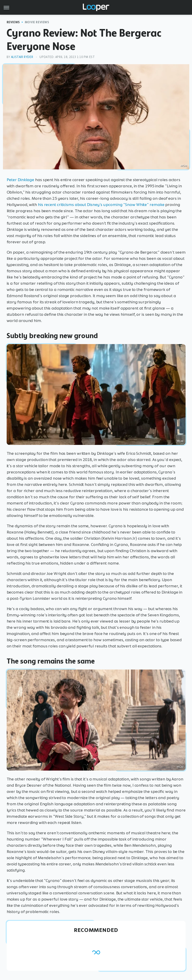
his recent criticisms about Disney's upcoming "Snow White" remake (101, 205)
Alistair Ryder (22, 57)
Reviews (13, 22)
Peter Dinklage (21, 180)
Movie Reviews (37, 22)
